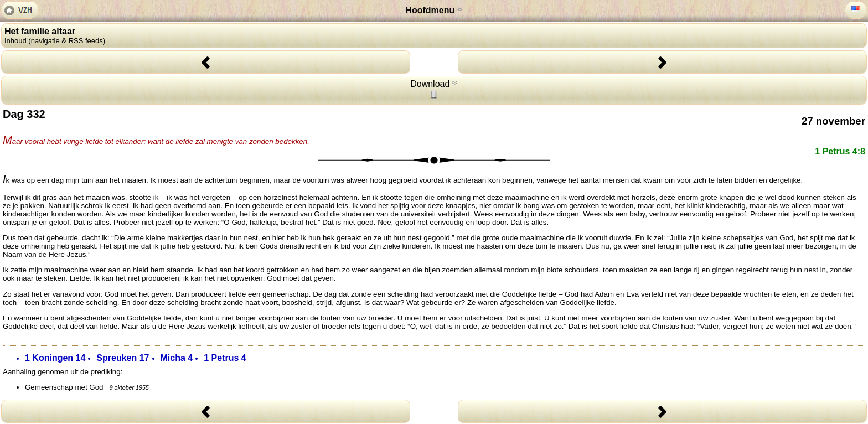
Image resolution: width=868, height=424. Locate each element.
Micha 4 (177, 358)
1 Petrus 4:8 (840, 151)
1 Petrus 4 (225, 358)
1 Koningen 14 (55, 358)
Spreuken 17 (123, 358)
